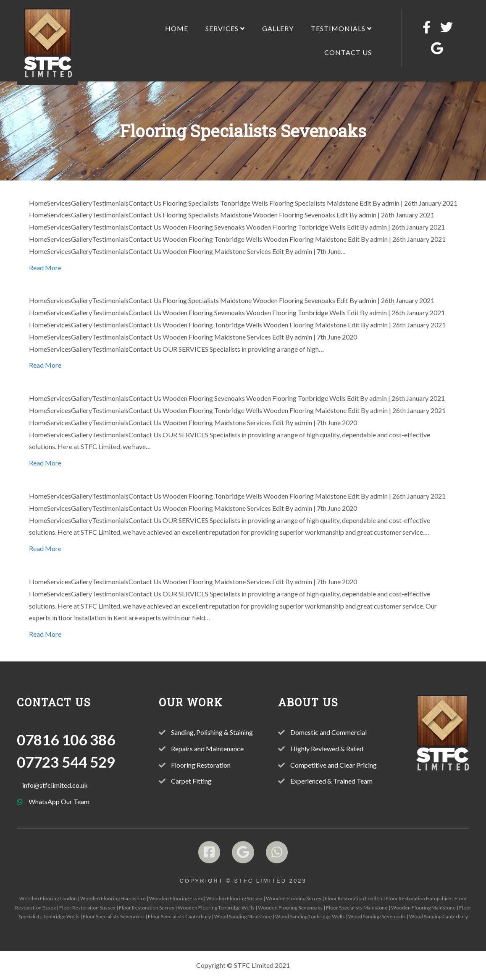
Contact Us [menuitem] (348, 52)
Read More (45, 268)
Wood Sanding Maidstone (243, 916)
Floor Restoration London (353, 898)
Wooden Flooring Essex (176, 898)
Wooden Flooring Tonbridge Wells (216, 908)
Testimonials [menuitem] (341, 28)
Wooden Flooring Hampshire (113, 898)
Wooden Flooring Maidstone (423, 908)
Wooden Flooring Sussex (234, 898)
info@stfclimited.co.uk (55, 785)
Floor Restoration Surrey (147, 908)
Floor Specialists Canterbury (179, 916)
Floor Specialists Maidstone (357, 908)
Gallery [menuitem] (278, 28)
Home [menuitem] (177, 28)
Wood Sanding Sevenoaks (377, 916)
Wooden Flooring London (48, 898)
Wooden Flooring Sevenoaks (290, 908)
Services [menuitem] (225, 28)
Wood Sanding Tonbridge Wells (310, 916)
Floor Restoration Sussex (87, 908)
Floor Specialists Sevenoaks (114, 916)
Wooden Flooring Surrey (294, 898)
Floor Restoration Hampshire (418, 898)
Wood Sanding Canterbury (439, 916)
